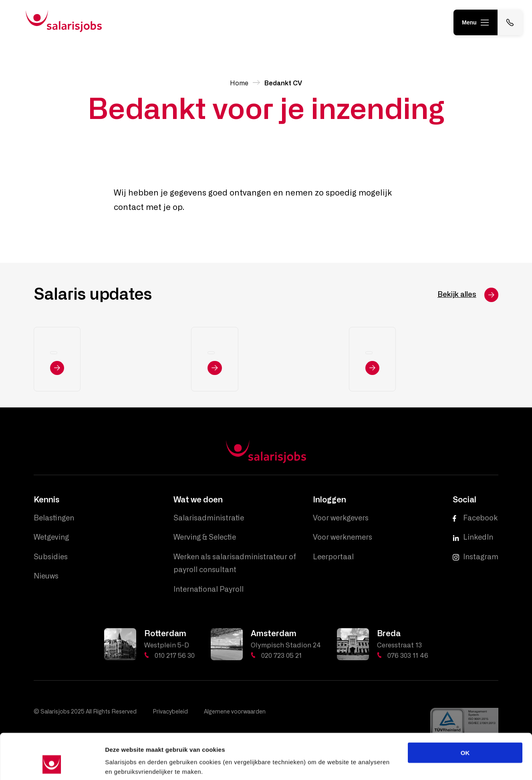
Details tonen (433, 764)
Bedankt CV (283, 83)
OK (465, 713)
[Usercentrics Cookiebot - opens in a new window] (52, 764)
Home (239, 83)
